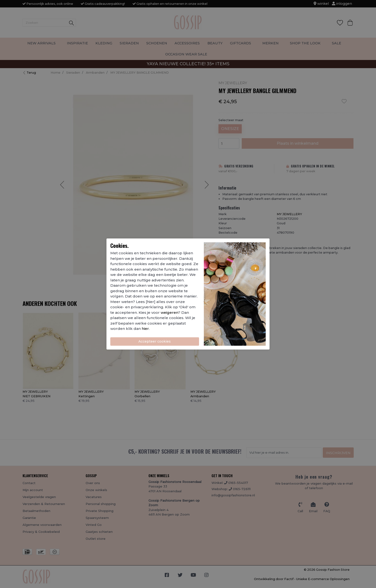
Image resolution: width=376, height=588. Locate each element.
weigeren (169, 312)
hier (145, 329)
